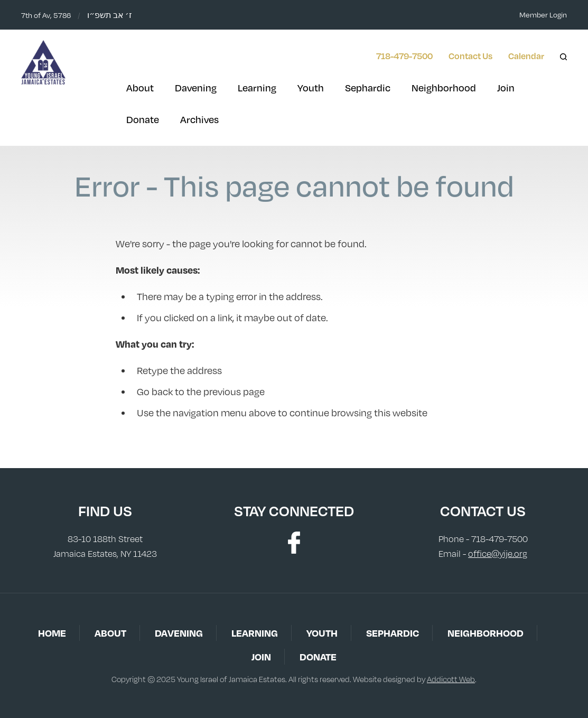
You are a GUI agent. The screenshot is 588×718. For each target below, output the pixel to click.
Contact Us (470, 56)
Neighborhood (444, 88)
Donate (143, 119)
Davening (196, 88)
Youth (311, 88)
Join (506, 88)
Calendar (526, 56)
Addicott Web (451, 679)
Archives (199, 119)
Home (52, 633)
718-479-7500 (404, 56)
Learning (257, 88)
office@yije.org (498, 554)
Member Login (543, 15)
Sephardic (368, 88)
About (140, 88)
